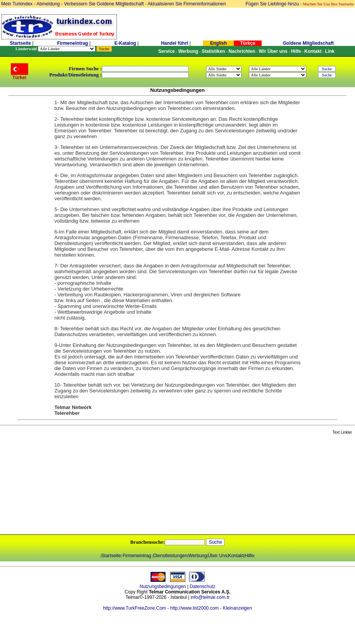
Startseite (20, 43)
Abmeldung (48, 4)
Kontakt (236, 556)
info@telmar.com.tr (210, 597)
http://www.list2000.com (194, 608)
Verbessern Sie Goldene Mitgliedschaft (105, 4)
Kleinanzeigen (237, 608)
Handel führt (175, 43)
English (218, 43)
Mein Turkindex (17, 4)
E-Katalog (125, 43)
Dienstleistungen (170, 556)
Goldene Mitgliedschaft (308, 43)
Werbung (198, 556)
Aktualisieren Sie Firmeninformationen (187, 4)
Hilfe (249, 556)
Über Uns (217, 556)
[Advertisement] (91, 485)
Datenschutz (203, 587)
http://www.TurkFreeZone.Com (134, 608)
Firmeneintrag (73, 43)
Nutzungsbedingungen (163, 587)
